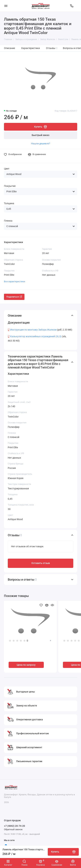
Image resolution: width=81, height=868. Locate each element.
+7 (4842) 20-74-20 (14, 826)
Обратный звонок (13, 829)
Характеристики (31, 48)
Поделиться (14, 297)
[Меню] (6, 6)
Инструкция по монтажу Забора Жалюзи (33, 330)
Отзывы (52, 48)
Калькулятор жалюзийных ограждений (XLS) (36, 336)
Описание (9, 48)
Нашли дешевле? (41, 144)
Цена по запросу (26, 665)
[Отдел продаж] (72, 6)
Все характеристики (15, 281)
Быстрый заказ (40, 135)
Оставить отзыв (41, 563)
